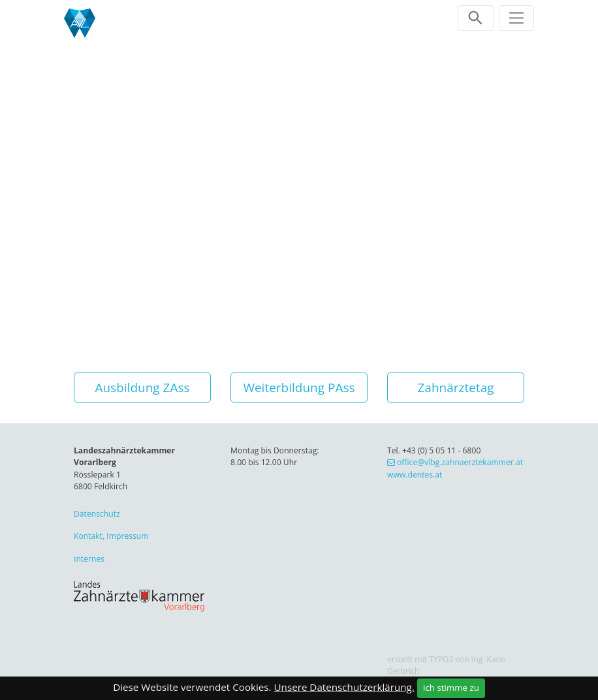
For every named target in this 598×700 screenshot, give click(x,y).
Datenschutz (97, 514)
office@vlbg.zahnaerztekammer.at (460, 462)
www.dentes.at (415, 475)
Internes (89, 559)
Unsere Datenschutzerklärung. (344, 687)
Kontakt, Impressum (111, 536)
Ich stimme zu (451, 688)
